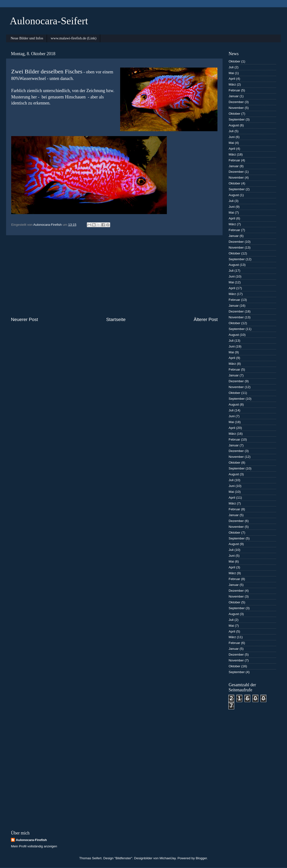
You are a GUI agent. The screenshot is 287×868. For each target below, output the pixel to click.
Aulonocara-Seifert (49, 21)
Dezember (236, 102)
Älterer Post (206, 319)
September (237, 119)
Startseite (116, 319)
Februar (234, 90)
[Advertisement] (114, 276)
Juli (231, 67)
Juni (232, 137)
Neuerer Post (24, 319)
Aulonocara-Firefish (31, 840)
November (236, 108)
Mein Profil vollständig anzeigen (34, 846)
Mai (231, 73)
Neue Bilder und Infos (27, 38)
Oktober (234, 61)
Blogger (201, 858)
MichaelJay (168, 858)
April (232, 79)
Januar (234, 96)
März (232, 84)
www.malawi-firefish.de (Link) (73, 38)
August (234, 125)
